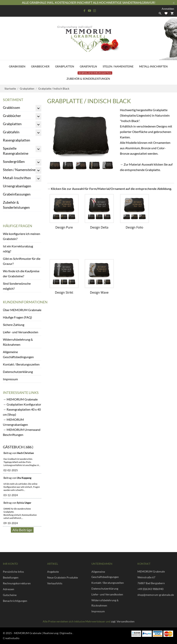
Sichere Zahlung (14, 325)
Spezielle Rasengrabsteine (16, 151)
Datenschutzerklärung (18, 372)
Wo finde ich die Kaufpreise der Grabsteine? (21, 274)
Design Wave (99, 292)
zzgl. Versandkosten (123, 621)
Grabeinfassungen (17, 194)
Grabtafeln (88, 66)
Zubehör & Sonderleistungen (89, 76)
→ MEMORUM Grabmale (20, 399)
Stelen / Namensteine (118, 66)
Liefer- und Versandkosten (21, 332)
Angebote (53, 572)
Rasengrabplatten (16, 140)
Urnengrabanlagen (17, 186)
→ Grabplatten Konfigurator (22, 404)
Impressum (10, 379)
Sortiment (13, 100)
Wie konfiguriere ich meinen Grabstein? (22, 236)
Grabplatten (65, 66)
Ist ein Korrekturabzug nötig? (18, 249)
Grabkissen (17, 66)
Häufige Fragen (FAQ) (17, 317)
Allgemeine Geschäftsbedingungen (18, 354)
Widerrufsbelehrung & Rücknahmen (18, 342)
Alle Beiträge (22, 530)
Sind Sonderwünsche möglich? (17, 286)
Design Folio (134, 227)
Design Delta (99, 227)
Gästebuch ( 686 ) (18, 447)
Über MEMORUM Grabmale (22, 310)
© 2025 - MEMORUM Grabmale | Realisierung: (31, 633)
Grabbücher (40, 66)
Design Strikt (64, 292)
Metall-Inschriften (153, 66)
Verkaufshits (55, 583)
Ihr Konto (10, 564)
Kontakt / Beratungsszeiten (21, 364)
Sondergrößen (14, 161)
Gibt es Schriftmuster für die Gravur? (22, 261)
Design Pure (64, 227)
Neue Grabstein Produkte (62, 577)
